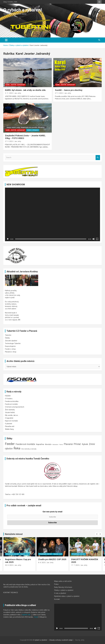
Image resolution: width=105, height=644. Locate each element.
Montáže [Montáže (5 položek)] (48, 444)
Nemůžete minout (14, 534)
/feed (36, 617)
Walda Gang (9, 429)
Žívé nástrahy (10, 410)
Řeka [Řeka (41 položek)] (17, 448)
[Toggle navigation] (6, 40)
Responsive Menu (99, 2)
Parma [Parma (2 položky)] (61, 445)
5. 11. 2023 (9, 93)
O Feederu (9, 399)
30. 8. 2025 (9, 565)
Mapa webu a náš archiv (63, 581)
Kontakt (57, 599)
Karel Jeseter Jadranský (15, 85)
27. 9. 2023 (59, 93)
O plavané (9, 424)
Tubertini (8, 335)
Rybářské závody (79, 554)
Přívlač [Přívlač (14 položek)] (77, 444)
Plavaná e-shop (11, 352)
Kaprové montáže (11, 421)
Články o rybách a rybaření (64, 590)
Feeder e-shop (10, 349)
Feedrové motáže (11, 404)
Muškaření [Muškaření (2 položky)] (55, 445)
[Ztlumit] (94, 239)
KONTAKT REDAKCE (11, 593)
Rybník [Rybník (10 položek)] (85, 444)
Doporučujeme (10, 346)
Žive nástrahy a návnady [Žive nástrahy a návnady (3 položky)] (29, 449)
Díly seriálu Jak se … (12, 415)
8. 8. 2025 (42, 563)
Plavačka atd (10, 426)
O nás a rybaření (60, 593)
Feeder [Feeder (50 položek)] (10, 444)
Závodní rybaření (11, 341)
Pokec (56, 584)
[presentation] (97, 534)
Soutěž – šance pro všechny (69, 90)
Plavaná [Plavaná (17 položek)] (68, 444)
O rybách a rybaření (23, 10)
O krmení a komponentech (15, 407)
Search (98, 158)
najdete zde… (27, 615)
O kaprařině (9, 418)
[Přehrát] (8, 239)
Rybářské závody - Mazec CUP (17, 554)
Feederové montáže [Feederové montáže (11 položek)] (25, 444)
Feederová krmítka (12, 401)
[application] (52, 214)
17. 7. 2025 (75, 565)
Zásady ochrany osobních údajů (61, 640)
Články (7, 338)
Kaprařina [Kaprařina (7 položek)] (40, 444)
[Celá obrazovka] (97, 239)
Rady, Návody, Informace (63, 587)
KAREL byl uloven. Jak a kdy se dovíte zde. (26, 90)
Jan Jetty (18, 93)
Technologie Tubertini (13, 343)
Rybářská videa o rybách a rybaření (67, 596)
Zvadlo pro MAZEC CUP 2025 (52, 559)
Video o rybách (33, 130)
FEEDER (8, 396)
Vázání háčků (10, 412)
